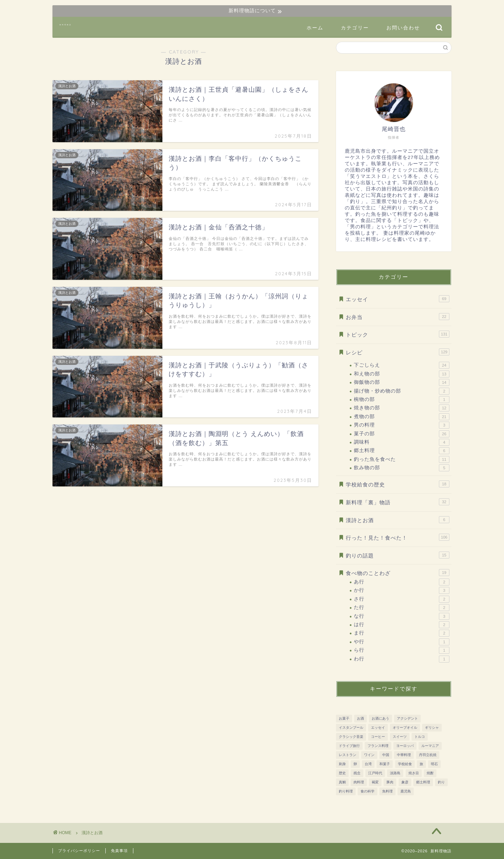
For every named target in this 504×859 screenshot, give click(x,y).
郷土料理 (402, 451)
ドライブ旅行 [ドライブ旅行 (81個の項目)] (349, 746)
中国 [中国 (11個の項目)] (386, 755)
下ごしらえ (402, 365)
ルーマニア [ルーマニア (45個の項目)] (430, 746)
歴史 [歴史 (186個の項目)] (342, 773)
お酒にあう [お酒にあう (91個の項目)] (380, 718)
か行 (402, 590)
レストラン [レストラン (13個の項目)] (348, 755)
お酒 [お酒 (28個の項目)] (360, 718)
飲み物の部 (402, 468)
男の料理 (402, 425)
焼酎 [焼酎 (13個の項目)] (430, 773)
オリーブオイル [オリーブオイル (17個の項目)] (405, 728)
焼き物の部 (402, 408)
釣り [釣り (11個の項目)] (441, 782)
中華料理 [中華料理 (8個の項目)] (404, 755)
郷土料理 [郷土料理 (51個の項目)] (423, 782)
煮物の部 (402, 417)
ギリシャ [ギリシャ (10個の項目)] (432, 728)
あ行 (402, 582)
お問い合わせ (403, 28)
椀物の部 (402, 400)
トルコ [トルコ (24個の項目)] (420, 737)
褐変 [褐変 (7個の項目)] (375, 782)
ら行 (402, 650)
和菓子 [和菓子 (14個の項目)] (385, 764)
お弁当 (398, 317)
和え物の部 (402, 374)
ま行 (402, 633)
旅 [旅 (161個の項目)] (421, 764)
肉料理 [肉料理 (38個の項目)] (359, 782)
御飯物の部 (402, 382)
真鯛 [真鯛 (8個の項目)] (342, 782)
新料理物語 (66, 25)
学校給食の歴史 (398, 484)
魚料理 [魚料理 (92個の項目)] (387, 791)
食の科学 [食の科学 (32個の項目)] (367, 791)
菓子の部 (402, 434)
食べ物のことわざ (398, 573)
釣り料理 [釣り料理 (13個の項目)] (346, 791)
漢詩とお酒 (398, 520)
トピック (398, 334)
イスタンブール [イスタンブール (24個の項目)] (351, 728)
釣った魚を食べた (402, 459)
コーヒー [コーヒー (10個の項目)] (378, 737)
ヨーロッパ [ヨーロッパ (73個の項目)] (405, 746)
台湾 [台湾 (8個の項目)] (368, 764)
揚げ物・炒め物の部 (402, 391)
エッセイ (398, 299)
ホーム (315, 28)
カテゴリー (355, 28)
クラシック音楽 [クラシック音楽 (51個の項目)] (351, 737)
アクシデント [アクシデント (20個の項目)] (407, 718)
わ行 (402, 659)
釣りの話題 (398, 555)
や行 (402, 642)
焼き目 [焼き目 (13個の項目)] (414, 773)
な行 (402, 616)
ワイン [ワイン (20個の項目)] (369, 755)
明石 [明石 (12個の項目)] (434, 764)
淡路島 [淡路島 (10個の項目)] (395, 773)
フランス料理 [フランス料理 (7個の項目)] (378, 746)
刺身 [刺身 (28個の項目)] (342, 764)
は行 (402, 625)
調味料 (402, 442)
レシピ (398, 352)
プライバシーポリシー (79, 851)
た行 (402, 608)
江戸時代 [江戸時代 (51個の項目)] (375, 773)
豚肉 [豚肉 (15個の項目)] (390, 782)
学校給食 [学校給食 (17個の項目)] (405, 764)
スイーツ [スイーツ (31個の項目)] (400, 737)
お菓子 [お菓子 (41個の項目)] (344, 718)
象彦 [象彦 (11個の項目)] (405, 782)
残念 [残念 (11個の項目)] (357, 773)
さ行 (402, 599)
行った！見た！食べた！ (398, 537)
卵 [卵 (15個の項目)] (355, 764)
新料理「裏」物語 (398, 502)
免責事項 (119, 851)
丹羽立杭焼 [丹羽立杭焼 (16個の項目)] (428, 755)
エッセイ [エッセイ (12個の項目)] (378, 728)
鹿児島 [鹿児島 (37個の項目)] (406, 791)
